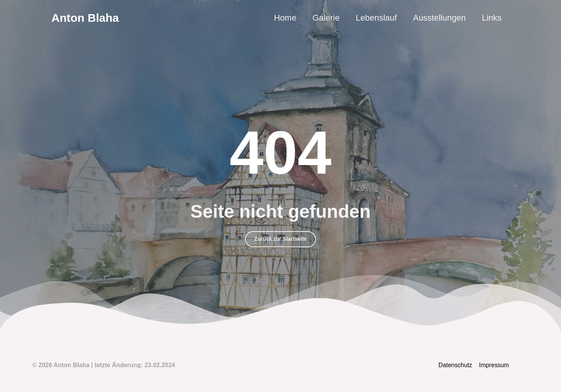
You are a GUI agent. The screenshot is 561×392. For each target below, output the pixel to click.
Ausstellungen (438, 18)
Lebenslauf (375, 18)
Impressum (494, 365)
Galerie (324, 18)
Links (491, 18)
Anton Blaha (85, 18)
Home (282, 18)
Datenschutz (456, 365)
